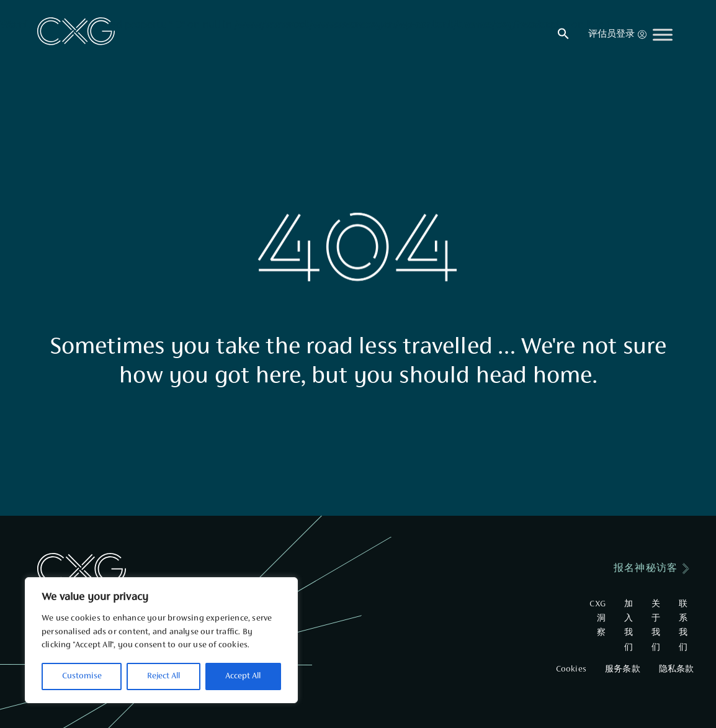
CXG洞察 (597, 619)
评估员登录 (617, 34)
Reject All (163, 676)
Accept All (243, 676)
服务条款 (623, 670)
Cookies (571, 670)
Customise (82, 676)
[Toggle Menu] (663, 34)
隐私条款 (677, 670)
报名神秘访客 (646, 568)
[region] (161, 640)
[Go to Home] (76, 31)
